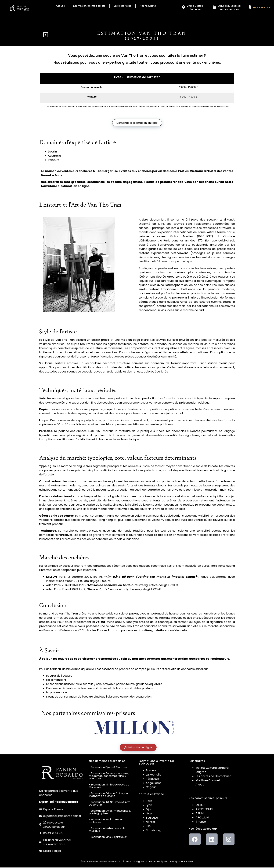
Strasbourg (153, 831)
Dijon (149, 810)
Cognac (151, 788)
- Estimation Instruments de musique (107, 830)
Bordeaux (152, 771)
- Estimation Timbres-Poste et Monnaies (109, 786)
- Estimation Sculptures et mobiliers (106, 821)
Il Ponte (201, 822)
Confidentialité (154, 862)
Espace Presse (185, 862)
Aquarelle (54, 156)
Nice (149, 814)
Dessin (52, 152)
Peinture (54, 160)
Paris (149, 801)
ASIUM (200, 814)
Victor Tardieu (181, 237)
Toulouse (152, 818)
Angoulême (154, 783)
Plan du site (170, 862)
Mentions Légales (135, 862)
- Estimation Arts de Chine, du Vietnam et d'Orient (108, 795)
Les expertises (122, 6)
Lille (148, 827)
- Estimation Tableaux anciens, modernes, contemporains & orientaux (109, 776)
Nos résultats (148, 6)
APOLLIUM (202, 818)
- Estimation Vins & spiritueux (108, 837)
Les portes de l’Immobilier (213, 777)
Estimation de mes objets (89, 6)
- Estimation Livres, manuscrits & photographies (110, 813)
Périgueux (152, 779)
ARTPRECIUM (204, 810)
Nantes (151, 822)
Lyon (149, 806)
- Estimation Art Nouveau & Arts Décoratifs (110, 804)
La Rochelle (154, 775)
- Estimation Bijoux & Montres (108, 768)
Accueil (60, 6)
